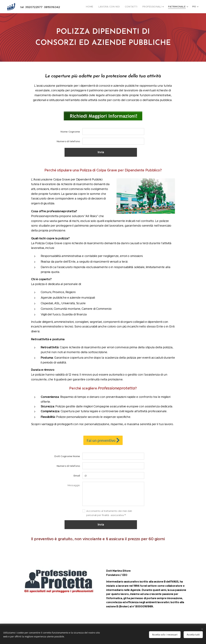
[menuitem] (77, 7)
